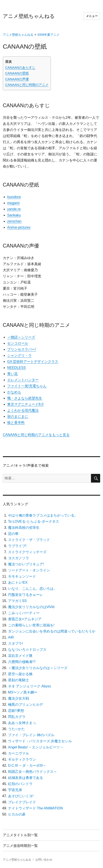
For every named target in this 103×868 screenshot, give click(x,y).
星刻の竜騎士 (19, 680)
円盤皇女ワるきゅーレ (26, 595)
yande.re (14, 209)
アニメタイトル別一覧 (20, 835)
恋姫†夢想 (16, 711)
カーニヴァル (19, 753)
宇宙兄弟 (15, 790)
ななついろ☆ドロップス (27, 650)
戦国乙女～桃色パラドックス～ (33, 772)
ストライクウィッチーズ (27, 552)
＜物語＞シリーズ (21, 337)
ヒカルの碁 (17, 814)
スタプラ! (15, 643)
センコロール (18, 343)
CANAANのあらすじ (20, 67)
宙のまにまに (18, 416)
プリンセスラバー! (22, 349)
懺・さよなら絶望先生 (25, 398)
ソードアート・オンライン (29, 570)
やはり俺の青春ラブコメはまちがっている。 (43, 515)
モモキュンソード (22, 576)
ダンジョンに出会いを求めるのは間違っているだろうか (52, 631)
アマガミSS (17, 601)
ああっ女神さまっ (22, 723)
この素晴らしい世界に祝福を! (31, 625)
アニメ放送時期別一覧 (20, 846)
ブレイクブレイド (22, 802)
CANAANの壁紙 (17, 73)
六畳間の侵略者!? (22, 662)
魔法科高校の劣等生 (24, 528)
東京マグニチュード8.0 (25, 404)
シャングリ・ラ (19, 355)
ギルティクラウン (22, 759)
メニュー (92, 16)
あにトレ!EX (18, 582)
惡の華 (13, 534)
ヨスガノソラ (19, 558)
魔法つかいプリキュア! (26, 564)
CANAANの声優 (17, 79)
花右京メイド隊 (20, 656)
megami (13, 203)
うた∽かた (16, 729)
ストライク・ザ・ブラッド (29, 540)
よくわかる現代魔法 (23, 410)
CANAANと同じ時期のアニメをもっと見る (36, 435)
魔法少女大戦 (19, 698)
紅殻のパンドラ (20, 784)
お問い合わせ (44, 860)
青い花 (12, 374)
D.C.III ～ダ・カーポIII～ (27, 765)
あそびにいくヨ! (21, 796)
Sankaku (14, 215)
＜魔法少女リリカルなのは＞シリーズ (38, 668)
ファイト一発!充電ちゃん (27, 386)
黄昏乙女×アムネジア (25, 619)
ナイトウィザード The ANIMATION (35, 808)
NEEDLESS (16, 368)
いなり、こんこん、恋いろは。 (33, 589)
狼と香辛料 (16, 423)
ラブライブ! (17, 546)
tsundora (14, 197)
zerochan (14, 221)
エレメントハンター (23, 380)
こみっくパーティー (24, 613)
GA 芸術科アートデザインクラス (33, 362)
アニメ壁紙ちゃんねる (29, 16)
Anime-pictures (19, 227)
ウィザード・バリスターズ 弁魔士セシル (40, 741)
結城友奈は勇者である (26, 778)
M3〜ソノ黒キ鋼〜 (23, 692)
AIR (11, 637)
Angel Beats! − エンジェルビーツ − (35, 747)
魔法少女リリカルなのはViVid (31, 607)
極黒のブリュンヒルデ (26, 704)
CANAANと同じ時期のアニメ (27, 85)
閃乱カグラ (17, 717)
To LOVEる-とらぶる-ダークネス (34, 521)
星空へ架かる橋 (20, 674)
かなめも (14, 392)
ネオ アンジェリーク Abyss (29, 686)
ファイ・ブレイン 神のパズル (31, 735)
